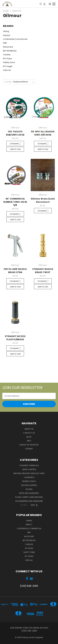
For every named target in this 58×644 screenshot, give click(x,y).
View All (7, 70)
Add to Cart (15, 149)
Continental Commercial (15, 39)
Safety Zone (9, 62)
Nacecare (8, 47)
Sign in (23, 445)
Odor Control (29, 469)
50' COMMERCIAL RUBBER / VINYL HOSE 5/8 (15, 202)
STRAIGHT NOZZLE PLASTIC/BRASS (15, 338)
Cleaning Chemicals (29, 465)
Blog (29, 437)
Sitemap (29, 449)
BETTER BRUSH (10, 51)
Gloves (29, 489)
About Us (29, 429)
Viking (6, 31)
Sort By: (8, 82)
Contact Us (29, 433)
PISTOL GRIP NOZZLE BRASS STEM (15, 271)
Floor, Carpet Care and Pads (29, 497)
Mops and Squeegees (29, 493)
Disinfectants (29, 481)
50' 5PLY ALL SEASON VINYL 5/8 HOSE (43, 133)
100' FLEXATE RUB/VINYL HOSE (15, 133)
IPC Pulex (7, 59)
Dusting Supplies (29, 485)
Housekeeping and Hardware (29, 501)
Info (29, 441)
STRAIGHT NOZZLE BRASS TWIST (43, 271)
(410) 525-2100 (29, 586)
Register (34, 445)
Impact (7, 35)
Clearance (29, 477)
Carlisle (7, 55)
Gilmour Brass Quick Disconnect (43, 200)
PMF (5, 43)
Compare (15, 144)
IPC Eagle (8, 66)
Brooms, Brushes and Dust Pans (29, 473)
